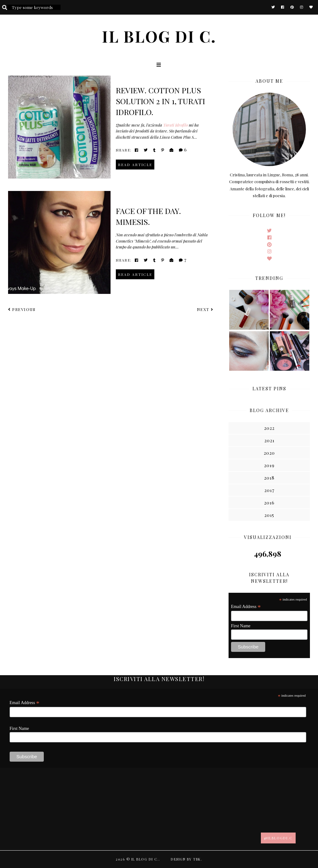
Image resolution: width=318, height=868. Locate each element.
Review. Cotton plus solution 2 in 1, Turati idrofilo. (160, 101)
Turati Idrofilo (175, 125)
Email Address (246, 607)
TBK (197, 859)
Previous (22, 309)
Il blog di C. (159, 36)
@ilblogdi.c (278, 838)
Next (205, 309)
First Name (241, 626)
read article (135, 165)
